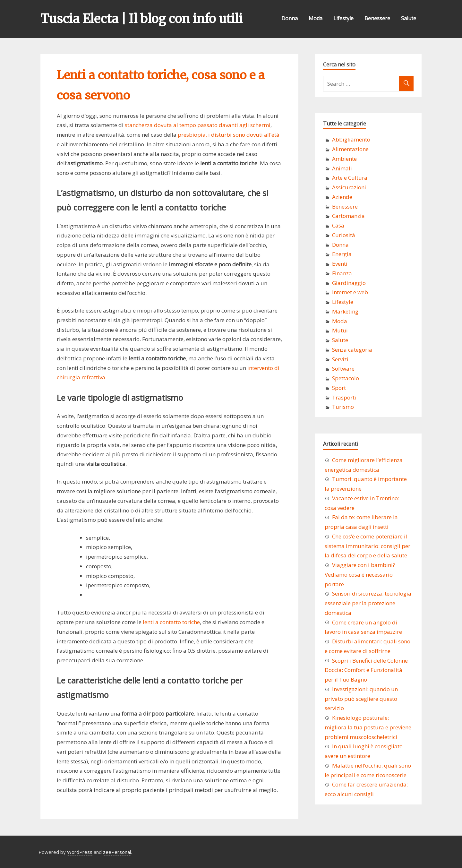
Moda (316, 18)
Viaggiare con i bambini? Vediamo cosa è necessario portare (360, 575)
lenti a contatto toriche (171, 622)
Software (343, 369)
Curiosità (344, 235)
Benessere (377, 18)
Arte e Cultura (350, 178)
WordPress (80, 852)
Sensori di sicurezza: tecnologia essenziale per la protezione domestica (368, 603)
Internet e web (350, 292)
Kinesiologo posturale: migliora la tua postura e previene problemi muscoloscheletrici (368, 727)
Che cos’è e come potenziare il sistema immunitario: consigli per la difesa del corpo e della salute (368, 546)
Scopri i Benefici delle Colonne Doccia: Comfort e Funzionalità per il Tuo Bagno (366, 670)
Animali (342, 168)
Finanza (342, 273)
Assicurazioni (349, 187)
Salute (409, 18)
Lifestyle (343, 18)
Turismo (343, 407)
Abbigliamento (351, 139)
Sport (339, 388)
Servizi (340, 359)
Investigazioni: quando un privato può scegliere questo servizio (361, 699)
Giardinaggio (349, 283)
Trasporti (344, 397)
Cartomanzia (348, 216)
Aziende (342, 197)
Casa (338, 225)
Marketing (345, 311)
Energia (342, 254)
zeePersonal (117, 852)
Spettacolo (346, 378)
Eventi (340, 264)
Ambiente (344, 159)
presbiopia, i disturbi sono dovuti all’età (229, 135)
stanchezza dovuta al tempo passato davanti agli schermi (198, 125)
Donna (290, 18)
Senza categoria (352, 350)
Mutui (340, 330)
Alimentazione (350, 149)
